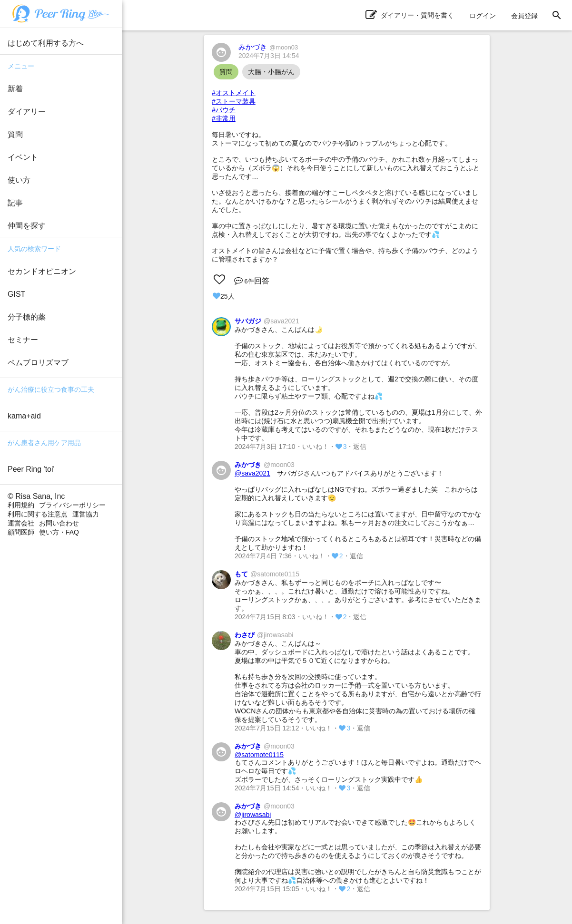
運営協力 (86, 514)
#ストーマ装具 (234, 101)
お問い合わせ (59, 523)
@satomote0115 (259, 755)
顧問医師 (21, 532)
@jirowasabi (253, 815)
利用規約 (21, 505)
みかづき (268, 47)
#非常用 (224, 118)
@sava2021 (252, 473)
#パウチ (224, 110)
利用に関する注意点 (38, 514)
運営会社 (21, 523)
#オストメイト (234, 93)
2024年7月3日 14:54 (269, 56)
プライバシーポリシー (72, 505)
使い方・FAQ (59, 532)
